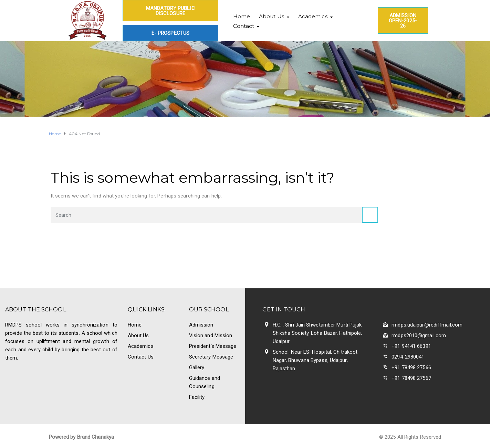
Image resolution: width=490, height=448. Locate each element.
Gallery (197, 367)
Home (242, 16)
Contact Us (141, 357)
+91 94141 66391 (411, 346)
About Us (272, 16)
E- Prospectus (170, 33)
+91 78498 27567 (411, 378)
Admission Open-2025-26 (403, 21)
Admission (201, 325)
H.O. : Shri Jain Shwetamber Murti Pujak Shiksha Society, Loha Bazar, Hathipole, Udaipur (317, 333)
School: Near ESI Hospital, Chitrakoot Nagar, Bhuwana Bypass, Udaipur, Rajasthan (315, 360)
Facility (197, 397)
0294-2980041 (408, 357)
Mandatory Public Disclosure (170, 11)
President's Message (213, 346)
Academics (313, 16)
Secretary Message (211, 357)
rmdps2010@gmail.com (419, 335)
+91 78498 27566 (411, 367)
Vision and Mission (211, 335)
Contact (244, 26)
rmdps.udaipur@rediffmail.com (427, 325)
